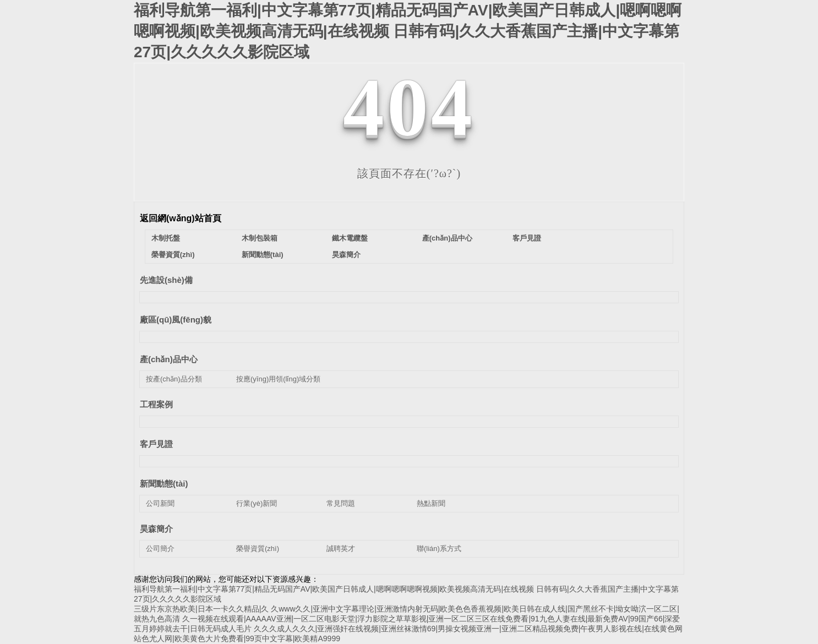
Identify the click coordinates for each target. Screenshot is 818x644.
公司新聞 (160, 503)
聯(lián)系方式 (439, 549)
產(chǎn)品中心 (447, 238)
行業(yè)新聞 (257, 503)
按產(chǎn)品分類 (174, 379)
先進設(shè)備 (166, 280)
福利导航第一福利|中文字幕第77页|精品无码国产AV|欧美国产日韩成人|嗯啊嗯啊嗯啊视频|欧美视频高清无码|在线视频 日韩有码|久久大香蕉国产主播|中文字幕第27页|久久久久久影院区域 (408, 31)
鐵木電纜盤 (350, 238)
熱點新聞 (431, 503)
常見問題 (341, 503)
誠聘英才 (341, 549)
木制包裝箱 (260, 238)
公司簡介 (160, 549)
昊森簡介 (346, 255)
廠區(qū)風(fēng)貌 (176, 320)
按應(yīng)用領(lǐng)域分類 (278, 379)
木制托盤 (166, 238)
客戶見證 (527, 238)
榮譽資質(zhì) (173, 255)
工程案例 (156, 404)
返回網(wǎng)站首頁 (181, 218)
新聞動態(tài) (263, 255)
